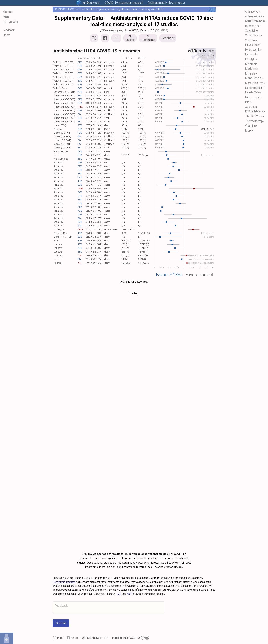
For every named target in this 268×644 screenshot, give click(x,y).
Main (6, 17)
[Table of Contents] (21, 322)
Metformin (252, 69)
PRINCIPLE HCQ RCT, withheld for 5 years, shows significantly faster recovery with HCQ (109, 9)
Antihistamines (255, 21)
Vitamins (250, 126)
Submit (61, 623)
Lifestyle (250, 59)
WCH (130, 594)
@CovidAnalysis (111, 30)
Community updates (64, 582)
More (248, 131)
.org (91, 3)
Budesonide (252, 26)
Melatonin (251, 64)
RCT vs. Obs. (11, 22)
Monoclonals (253, 78)
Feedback (9, 30)
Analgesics (252, 12)
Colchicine (251, 31)
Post (60, 638)
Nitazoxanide (253, 97)
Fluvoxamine (253, 45)
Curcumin (251, 40)
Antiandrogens (254, 16)
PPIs (248, 102)
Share (74, 638)
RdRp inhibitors (254, 111)
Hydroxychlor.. (254, 50)
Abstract (8, 12)
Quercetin (251, 107)
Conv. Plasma (253, 35)
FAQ (107, 638)
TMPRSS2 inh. (254, 116)
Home (7, 35)
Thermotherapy (255, 121)
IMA (119, 594)
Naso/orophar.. (254, 88)
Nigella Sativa (253, 92)
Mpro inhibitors (254, 83)
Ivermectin (252, 54)
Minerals (250, 73)
